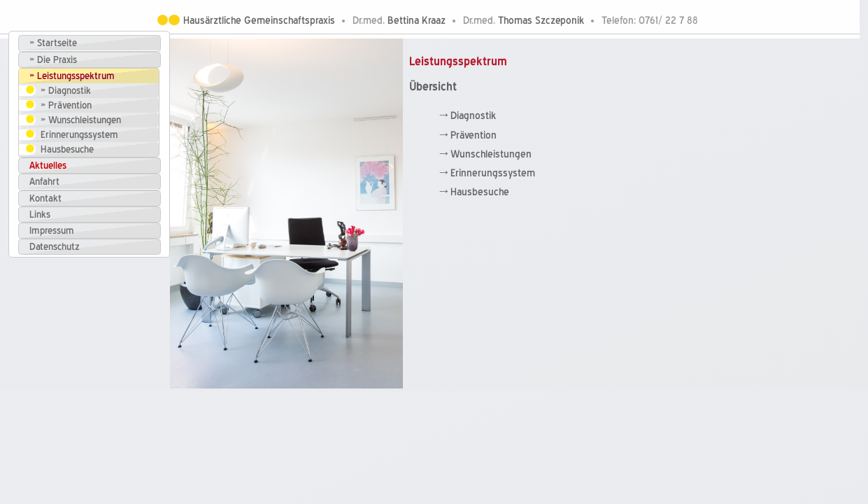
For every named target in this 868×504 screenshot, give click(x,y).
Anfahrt (44, 182)
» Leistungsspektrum (72, 76)
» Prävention (66, 105)
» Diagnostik (66, 91)
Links (40, 215)
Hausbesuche (67, 149)
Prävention (474, 135)
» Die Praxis (53, 60)
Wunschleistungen (491, 154)
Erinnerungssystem (79, 135)
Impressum (52, 231)
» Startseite (53, 43)
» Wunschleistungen (81, 120)
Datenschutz (55, 247)
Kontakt (45, 198)
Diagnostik (473, 116)
